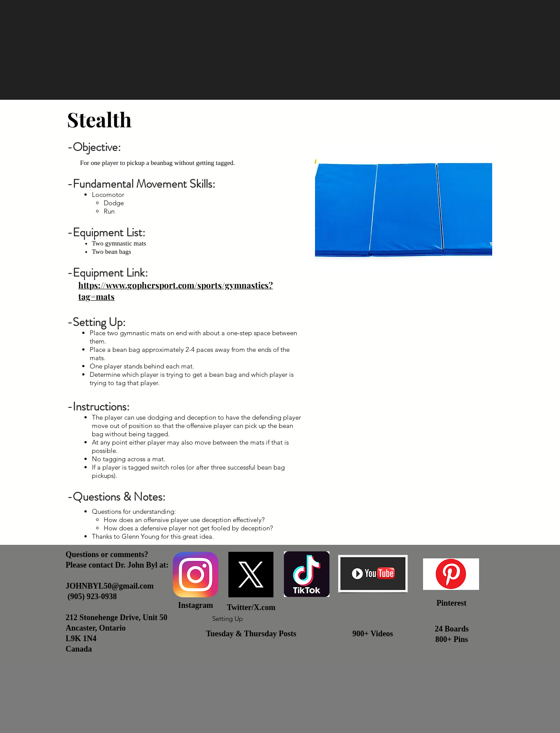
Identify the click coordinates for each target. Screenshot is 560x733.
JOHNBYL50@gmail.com (110, 586)
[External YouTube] (404, 438)
